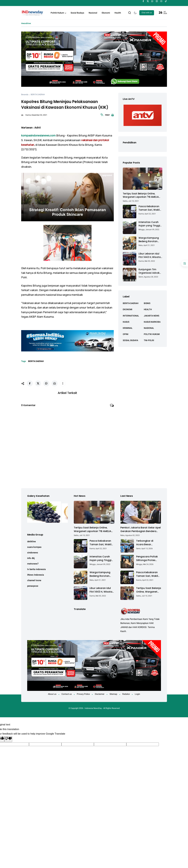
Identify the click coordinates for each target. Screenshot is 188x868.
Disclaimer (100, 693)
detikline (31, 540)
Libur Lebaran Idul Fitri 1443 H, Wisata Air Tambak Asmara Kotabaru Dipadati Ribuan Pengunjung (150, 255)
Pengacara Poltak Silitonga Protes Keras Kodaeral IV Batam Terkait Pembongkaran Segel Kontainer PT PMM (147, 557)
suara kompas (34, 546)
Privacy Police (83, 693)
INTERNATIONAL (131, 316)
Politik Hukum (57, 13)
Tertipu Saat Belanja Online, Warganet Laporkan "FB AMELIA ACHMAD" (141, 195)
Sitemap (113, 693)
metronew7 (33, 562)
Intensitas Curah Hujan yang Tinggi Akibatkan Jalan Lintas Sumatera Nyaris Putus (149, 224)
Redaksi (126, 693)
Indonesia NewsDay (93, 707)
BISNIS (147, 303)
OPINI (126, 334)
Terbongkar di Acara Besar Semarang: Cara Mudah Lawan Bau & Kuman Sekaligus (148, 541)
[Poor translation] (8, 738)
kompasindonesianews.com (38, 136)
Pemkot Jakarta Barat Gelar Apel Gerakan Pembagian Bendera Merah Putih (141, 528)
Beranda (25, 95)
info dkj (31, 557)
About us (52, 693)
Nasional (93, 13)
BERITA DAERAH (38, 95)
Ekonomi (106, 13)
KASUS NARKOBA (152, 322)
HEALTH (148, 309)
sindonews (33, 551)
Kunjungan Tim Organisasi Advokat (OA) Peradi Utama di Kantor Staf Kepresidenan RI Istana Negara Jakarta (150, 271)
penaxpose (33, 584)
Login (137, 693)
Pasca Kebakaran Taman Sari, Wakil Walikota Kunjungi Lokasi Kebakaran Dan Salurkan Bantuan (149, 208)
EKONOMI (128, 309)
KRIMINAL (128, 328)
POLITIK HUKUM (152, 334)
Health (118, 13)
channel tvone (34, 579)
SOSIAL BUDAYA (130, 340)
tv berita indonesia (36, 568)
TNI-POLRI (149, 340)
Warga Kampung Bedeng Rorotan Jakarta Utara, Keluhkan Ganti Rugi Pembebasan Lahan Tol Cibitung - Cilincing (150, 240)
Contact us (67, 693)
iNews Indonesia (36, 573)
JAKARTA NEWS (151, 316)
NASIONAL (149, 328)
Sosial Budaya (77, 13)
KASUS (126, 322)
